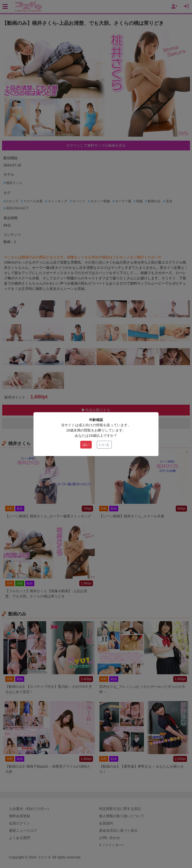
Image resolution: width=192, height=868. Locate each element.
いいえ (104, 445)
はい (86, 445)
